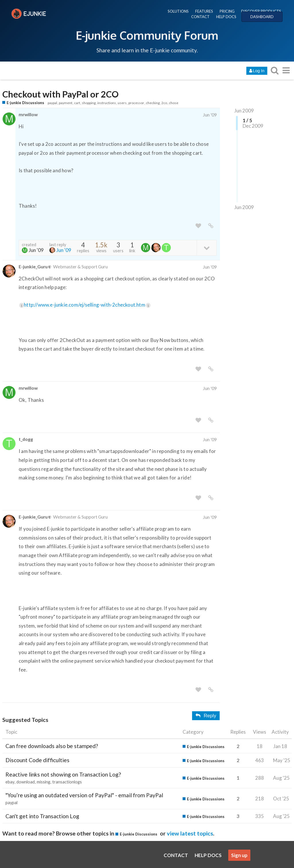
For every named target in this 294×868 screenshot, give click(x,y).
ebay (10, 782)
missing (43, 782)
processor (136, 103)
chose (174, 103)
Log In (257, 71)
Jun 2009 (244, 111)
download (26, 782)
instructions (107, 103)
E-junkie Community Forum (147, 35)
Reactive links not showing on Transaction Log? (63, 774)
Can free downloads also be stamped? (52, 746)
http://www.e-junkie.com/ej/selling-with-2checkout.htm (87, 305)
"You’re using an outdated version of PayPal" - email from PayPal (84, 795)
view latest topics (190, 833)
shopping (89, 103)
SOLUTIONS (178, 11)
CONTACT (200, 17)
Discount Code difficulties (37, 760)
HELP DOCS (226, 17)
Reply (206, 716)
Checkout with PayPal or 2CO (60, 94)
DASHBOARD (262, 17)
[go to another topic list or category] (286, 70)
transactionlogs (67, 782)
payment (66, 103)
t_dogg (26, 439)
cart (77, 103)
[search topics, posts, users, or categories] (274, 70)
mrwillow (28, 114)
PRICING (227, 11)
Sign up (239, 855)
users (122, 103)
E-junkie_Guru (33, 266)
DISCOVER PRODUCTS (261, 11)
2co (164, 103)
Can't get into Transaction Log (42, 816)
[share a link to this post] (211, 226)
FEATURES (204, 11)
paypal (52, 103)
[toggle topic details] (207, 247)
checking (153, 103)
